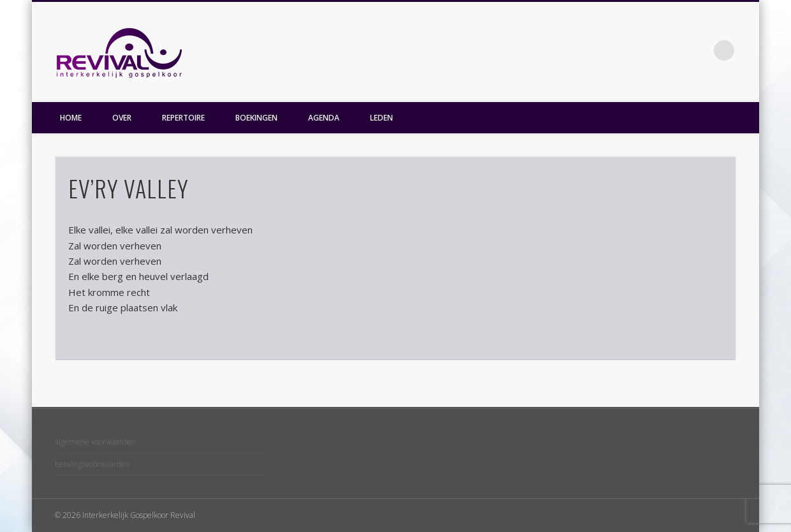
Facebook (698, 50)
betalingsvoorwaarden (92, 464)
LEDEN (381, 118)
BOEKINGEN (256, 118)
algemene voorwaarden (95, 442)
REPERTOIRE (183, 118)
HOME (71, 118)
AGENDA (324, 118)
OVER (122, 118)
